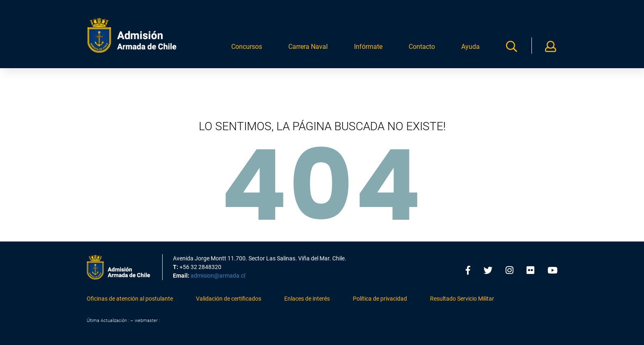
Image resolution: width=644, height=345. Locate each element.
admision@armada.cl (218, 276)
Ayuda (470, 50)
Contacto (422, 50)
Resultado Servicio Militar (462, 299)
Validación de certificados (229, 299)
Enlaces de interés (307, 299)
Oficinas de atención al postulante (130, 299)
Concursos (247, 50)
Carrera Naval (308, 50)
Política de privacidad (380, 299)
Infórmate (368, 50)
